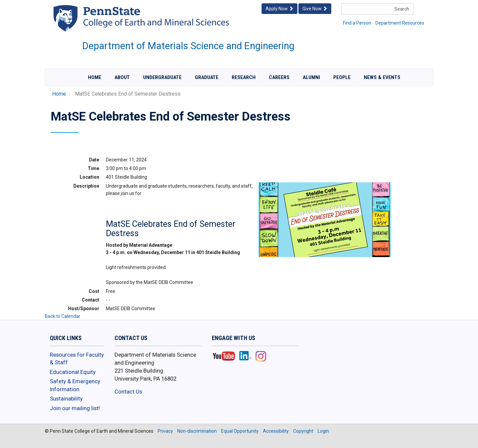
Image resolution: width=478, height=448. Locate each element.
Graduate (207, 77)
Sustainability (66, 399)
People (342, 77)
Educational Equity (73, 372)
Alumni (311, 77)
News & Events (382, 77)
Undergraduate (162, 77)
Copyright (303, 431)
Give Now (315, 9)
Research (244, 77)
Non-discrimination (197, 431)
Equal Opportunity (240, 431)
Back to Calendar (63, 316)
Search (402, 9)
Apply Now (279, 9)
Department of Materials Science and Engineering (188, 46)
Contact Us (128, 392)
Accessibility (276, 431)
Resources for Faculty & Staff (77, 359)
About (122, 77)
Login (323, 431)
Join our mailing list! (75, 408)
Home (95, 77)
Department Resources (400, 23)
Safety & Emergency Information (75, 385)
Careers (279, 77)
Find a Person (357, 23)
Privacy (165, 431)
